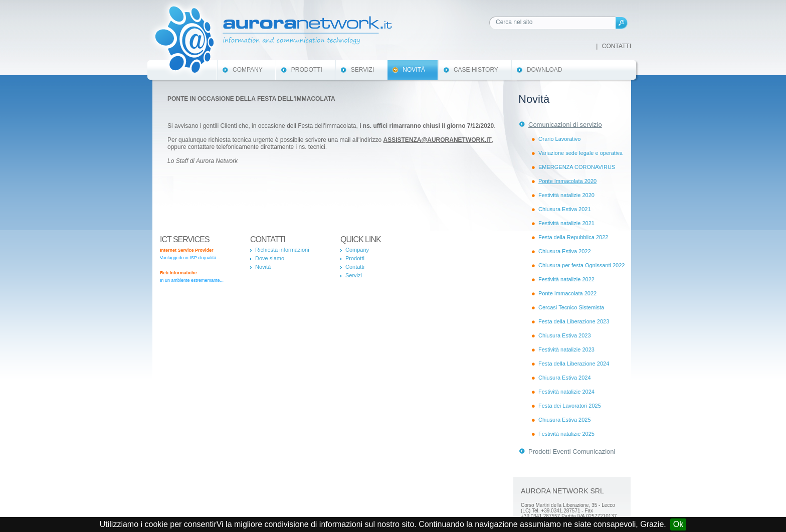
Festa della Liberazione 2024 (574, 364)
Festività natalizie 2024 (566, 392)
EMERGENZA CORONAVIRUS (577, 167)
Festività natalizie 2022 (566, 279)
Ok (678, 524)
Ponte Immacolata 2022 (567, 293)
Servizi (362, 70)
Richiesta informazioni (282, 250)
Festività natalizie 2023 (566, 349)
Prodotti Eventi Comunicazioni (572, 452)
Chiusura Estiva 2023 (565, 335)
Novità (414, 70)
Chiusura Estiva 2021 (565, 209)
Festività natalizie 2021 (566, 223)
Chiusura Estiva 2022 (565, 251)
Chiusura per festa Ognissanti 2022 (581, 265)
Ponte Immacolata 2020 (567, 181)
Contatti (617, 46)
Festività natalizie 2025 (566, 434)
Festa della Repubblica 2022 (573, 237)
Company (248, 70)
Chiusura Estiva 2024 (565, 378)
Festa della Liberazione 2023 (574, 321)
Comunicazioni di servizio (565, 125)
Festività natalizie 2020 (566, 195)
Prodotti (307, 70)
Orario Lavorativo (559, 139)
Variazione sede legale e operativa (580, 153)
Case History (476, 70)
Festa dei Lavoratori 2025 (570, 406)
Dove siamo (270, 258)
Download (545, 70)
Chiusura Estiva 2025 (565, 420)
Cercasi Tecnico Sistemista (571, 307)
